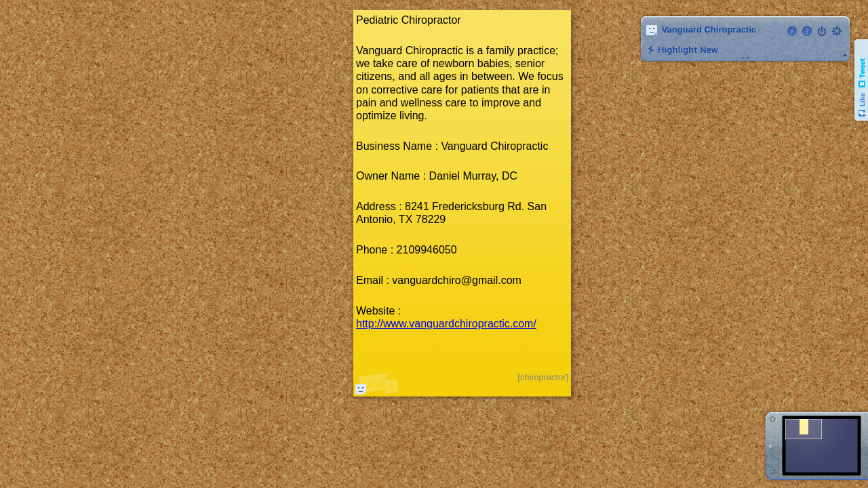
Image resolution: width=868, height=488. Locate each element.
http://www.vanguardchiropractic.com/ (446, 324)
